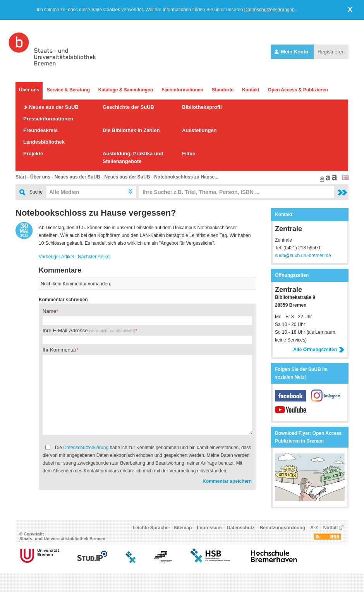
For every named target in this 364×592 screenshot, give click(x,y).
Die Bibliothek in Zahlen (131, 130)
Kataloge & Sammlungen (126, 90)
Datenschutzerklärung (86, 448)
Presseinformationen (48, 119)
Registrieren (331, 52)
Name (49, 311)
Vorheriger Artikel (56, 257)
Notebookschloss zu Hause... (186, 177)
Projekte (33, 154)
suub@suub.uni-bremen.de (303, 256)
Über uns (29, 90)
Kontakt (251, 90)
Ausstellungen (199, 130)
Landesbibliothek (44, 142)
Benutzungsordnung (282, 530)
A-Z (314, 530)
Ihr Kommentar (59, 350)
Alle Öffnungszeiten (319, 350)
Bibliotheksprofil (202, 107)
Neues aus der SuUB (54, 107)
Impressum (209, 530)
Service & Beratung (68, 90)
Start (21, 177)
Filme (189, 154)
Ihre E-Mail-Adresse (89, 330)
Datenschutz (241, 530)
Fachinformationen (182, 90)
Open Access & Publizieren (298, 90)
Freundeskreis (40, 130)
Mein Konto (292, 52)
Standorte (223, 90)
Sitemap (183, 530)
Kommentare (60, 270)
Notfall (331, 530)
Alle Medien (64, 192)
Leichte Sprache (151, 530)
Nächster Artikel (94, 257)
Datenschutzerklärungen (270, 10)
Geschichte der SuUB (128, 107)
